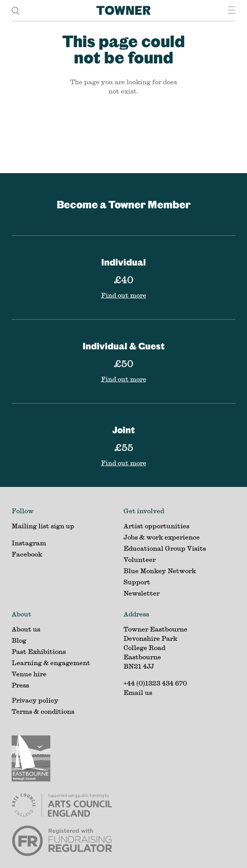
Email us (138, 692)
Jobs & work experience (162, 537)
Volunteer (140, 559)
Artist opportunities (156, 526)
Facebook (27, 554)
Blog (19, 640)
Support (137, 582)
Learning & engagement (51, 663)
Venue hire (29, 674)
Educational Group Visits (165, 548)
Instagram (29, 543)
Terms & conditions (43, 711)
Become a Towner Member (123, 204)
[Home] (123, 10)
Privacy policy (35, 700)
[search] (15, 10)
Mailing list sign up (43, 526)
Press (20, 685)
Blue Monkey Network (160, 571)
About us (26, 629)
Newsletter (142, 593)
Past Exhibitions (39, 651)
